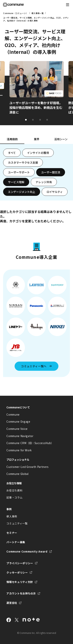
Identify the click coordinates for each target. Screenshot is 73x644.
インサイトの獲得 (38, 153)
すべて (12, 153)
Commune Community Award (27, 551)
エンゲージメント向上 (22, 192)
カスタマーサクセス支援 (23, 162)
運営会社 (12, 603)
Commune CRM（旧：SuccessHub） (30, 443)
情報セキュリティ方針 (20, 582)
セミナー (12, 533)
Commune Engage (18, 422)
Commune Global (17, 474)
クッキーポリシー (17, 573)
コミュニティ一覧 (17, 523)
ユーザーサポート (19, 172)
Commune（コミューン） (15, 13)
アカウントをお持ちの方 (21, 593)
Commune (13, 415)
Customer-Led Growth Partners (28, 467)
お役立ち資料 (14, 490)
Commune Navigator (20, 436)
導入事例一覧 (37, 13)
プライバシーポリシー (20, 563)
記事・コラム (14, 497)
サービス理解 (16, 182)
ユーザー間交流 (51, 172)
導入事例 (12, 516)
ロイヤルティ (55, 192)
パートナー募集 (16, 542)
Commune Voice (17, 429)
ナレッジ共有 (44, 182)
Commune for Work (19, 450)
